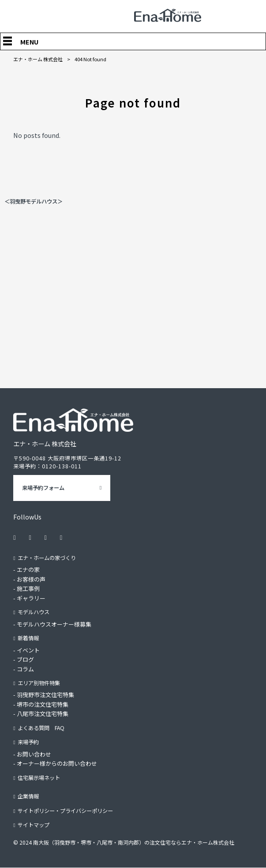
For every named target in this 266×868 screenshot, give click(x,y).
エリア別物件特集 (39, 683)
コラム (25, 669)
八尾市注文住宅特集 (43, 714)
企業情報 (28, 796)
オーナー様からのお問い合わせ (57, 763)
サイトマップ (34, 825)
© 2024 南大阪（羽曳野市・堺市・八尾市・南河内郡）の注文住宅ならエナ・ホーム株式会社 (124, 842)
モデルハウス (34, 612)
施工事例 (28, 588)
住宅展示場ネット (39, 778)
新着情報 (28, 638)
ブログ (25, 659)
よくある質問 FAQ (41, 728)
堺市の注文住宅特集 (43, 704)
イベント (28, 650)
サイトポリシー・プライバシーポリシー (65, 811)
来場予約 (28, 742)
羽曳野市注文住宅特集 (45, 695)
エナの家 (28, 569)
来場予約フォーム (43, 488)
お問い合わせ (34, 754)
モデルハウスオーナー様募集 (54, 624)
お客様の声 (31, 579)
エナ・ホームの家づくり (47, 558)
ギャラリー (31, 598)
